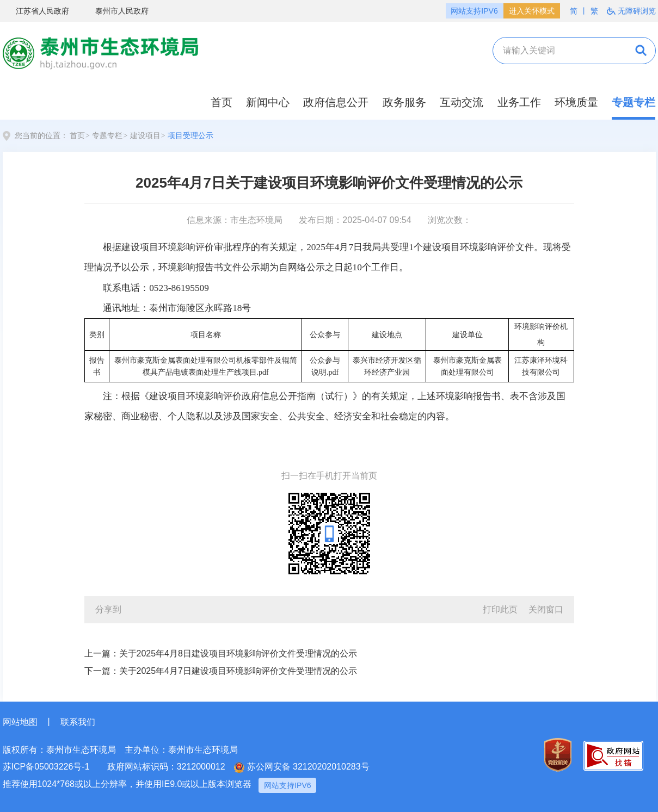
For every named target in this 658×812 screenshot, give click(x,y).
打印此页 (500, 609)
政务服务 (404, 102)
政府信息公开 (336, 102)
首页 (222, 102)
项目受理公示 (190, 136)
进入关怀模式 (532, 11)
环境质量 (576, 102)
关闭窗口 (546, 609)
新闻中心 (268, 102)
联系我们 (78, 722)
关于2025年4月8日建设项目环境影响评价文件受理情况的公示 (238, 653)
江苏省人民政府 (36, 11)
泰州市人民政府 (115, 11)
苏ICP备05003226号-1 (46, 767)
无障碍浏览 (631, 11)
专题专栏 (634, 102)
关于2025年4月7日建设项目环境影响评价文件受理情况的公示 (238, 671)
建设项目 (145, 136)
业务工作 (519, 102)
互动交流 (462, 102)
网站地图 (20, 722)
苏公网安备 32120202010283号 (302, 767)
